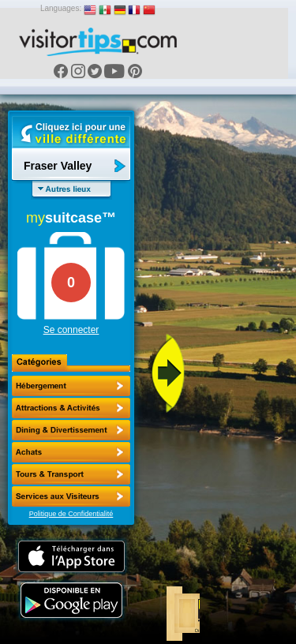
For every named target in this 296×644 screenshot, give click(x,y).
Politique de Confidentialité (71, 514)
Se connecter (71, 330)
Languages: (61, 8)
